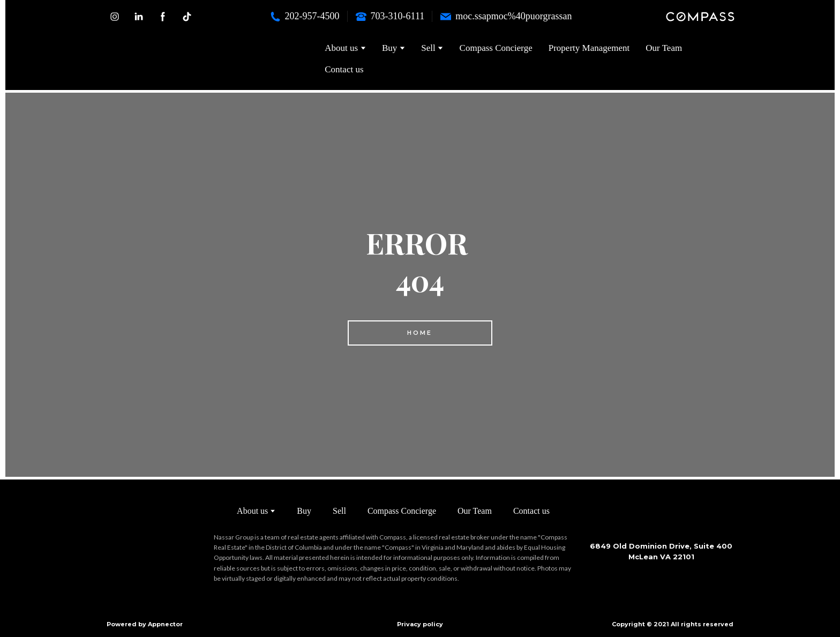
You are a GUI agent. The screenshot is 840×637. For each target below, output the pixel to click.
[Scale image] (621, 580)
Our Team (664, 48)
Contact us (344, 69)
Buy (304, 511)
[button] (115, 17)
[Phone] (275, 17)
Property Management (589, 48)
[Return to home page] (175, 59)
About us (252, 511)
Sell (339, 511)
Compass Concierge (496, 48)
